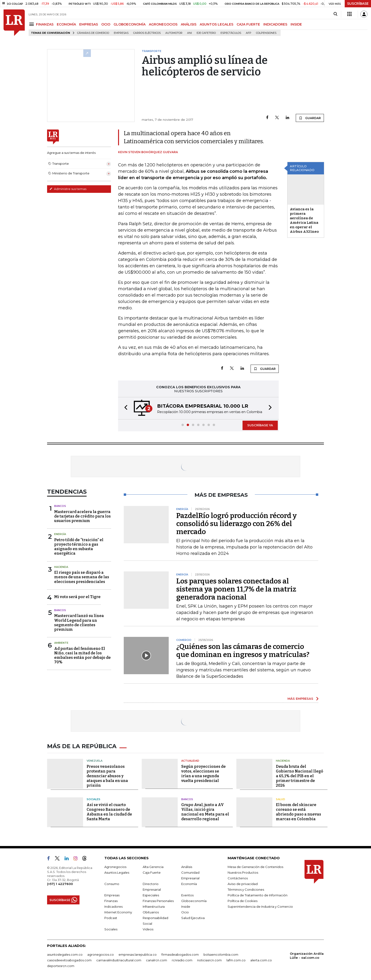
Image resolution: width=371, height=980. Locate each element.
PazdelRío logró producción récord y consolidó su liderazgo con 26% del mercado (236, 524)
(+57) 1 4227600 (60, 884)
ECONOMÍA (66, 24)
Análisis (187, 867)
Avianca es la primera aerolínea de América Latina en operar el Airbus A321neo (304, 220)
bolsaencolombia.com (221, 954)
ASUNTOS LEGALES (216, 24)
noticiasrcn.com (209, 960)
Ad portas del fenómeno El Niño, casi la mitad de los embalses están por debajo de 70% (82, 655)
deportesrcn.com (61, 966)
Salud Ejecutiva (193, 918)
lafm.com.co (236, 960)
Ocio (185, 912)
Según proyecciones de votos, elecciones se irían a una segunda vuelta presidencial (203, 774)
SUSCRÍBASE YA (260, 425)
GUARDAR (310, 118)
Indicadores (113, 907)
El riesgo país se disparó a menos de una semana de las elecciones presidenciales (82, 577)
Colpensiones (266, 33)
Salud (280, 799)
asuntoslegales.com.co (65, 954)
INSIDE (296, 24)
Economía (189, 884)
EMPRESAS (89, 24)
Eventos (187, 895)
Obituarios (151, 912)
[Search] (335, 14)
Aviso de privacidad (243, 884)
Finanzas (111, 901)
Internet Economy (118, 912)
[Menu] (32, 24)
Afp (249, 33)
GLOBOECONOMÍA (130, 24)
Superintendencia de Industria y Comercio (260, 907)
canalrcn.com (157, 960)
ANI (190, 33)
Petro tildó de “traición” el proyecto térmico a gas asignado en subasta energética (79, 547)
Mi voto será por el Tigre (77, 597)
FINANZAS (45, 24)
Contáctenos (238, 878)
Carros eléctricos (147, 33)
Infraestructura (154, 907)
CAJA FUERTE (248, 24)
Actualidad (190, 761)
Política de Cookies (243, 901)
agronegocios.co (101, 954)
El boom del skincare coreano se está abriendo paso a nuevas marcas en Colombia (298, 812)
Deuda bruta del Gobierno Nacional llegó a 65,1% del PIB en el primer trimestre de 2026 (300, 776)
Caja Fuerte (152, 872)
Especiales (151, 895)
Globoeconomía (194, 901)
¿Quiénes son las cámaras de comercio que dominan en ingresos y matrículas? (243, 651)
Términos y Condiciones (246, 889)
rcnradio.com (182, 960)
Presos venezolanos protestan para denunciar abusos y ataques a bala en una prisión (107, 776)
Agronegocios (115, 867)
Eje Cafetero (206, 33)
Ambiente (61, 643)
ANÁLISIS (189, 24)
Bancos (60, 506)
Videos (148, 929)
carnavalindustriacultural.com (119, 960)
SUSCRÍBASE (358, 4)
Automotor (174, 33)
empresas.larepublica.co (138, 954)
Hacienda (61, 567)
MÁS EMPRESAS (300, 699)
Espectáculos (231, 33)
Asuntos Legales (117, 872)
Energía (60, 534)
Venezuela (95, 761)
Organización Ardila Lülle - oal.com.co (307, 956)
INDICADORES (275, 24)
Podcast (111, 918)
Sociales (93, 799)
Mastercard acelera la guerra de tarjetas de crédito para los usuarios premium (82, 516)
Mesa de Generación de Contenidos (255, 867)
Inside (186, 907)
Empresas (121, 33)
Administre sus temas (68, 189)
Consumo (112, 884)
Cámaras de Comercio (93, 33)
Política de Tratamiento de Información (258, 895)
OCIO (106, 24)
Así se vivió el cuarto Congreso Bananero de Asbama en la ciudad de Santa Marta (109, 812)
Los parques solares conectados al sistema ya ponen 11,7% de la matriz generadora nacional (236, 589)
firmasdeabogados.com (180, 954)
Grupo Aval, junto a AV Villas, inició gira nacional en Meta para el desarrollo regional (205, 812)
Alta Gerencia (153, 867)
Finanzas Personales (158, 901)
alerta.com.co (261, 960)
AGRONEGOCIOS (163, 24)
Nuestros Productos (243, 872)
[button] (124, 408)
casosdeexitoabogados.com (69, 960)
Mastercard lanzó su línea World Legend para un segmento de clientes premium (79, 623)
